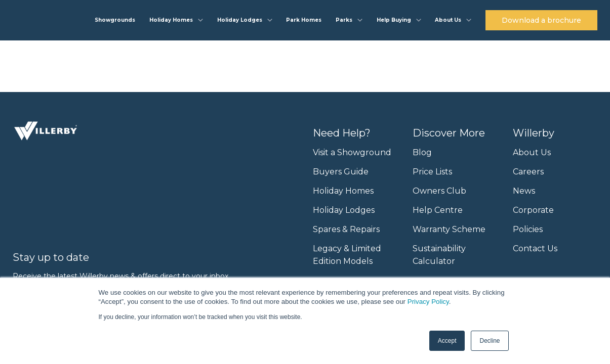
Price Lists (432, 172)
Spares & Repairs (346, 229)
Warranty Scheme (449, 229)
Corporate (533, 210)
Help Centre (438, 210)
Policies (528, 229)
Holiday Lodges (344, 210)
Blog (422, 152)
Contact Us (535, 248)
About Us (532, 152)
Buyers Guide (341, 172)
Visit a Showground (352, 152)
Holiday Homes (343, 191)
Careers (528, 172)
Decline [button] (490, 341)
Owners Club (439, 191)
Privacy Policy (428, 302)
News (524, 191)
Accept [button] (447, 341)
